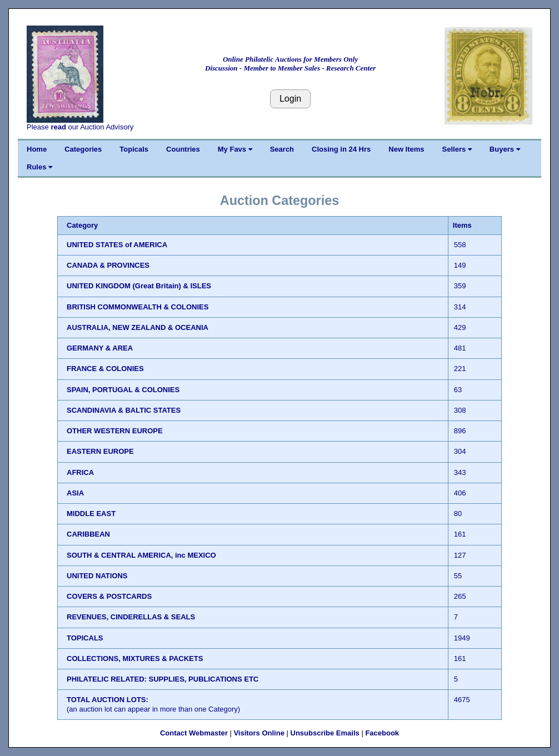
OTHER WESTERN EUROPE (115, 431)
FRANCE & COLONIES (105, 369)
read (58, 127)
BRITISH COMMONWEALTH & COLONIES (138, 307)
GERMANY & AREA (100, 348)
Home (37, 149)
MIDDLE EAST (91, 514)
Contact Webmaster (194, 733)
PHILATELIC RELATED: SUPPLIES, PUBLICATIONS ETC (163, 679)
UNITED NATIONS (97, 576)
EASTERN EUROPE (100, 451)
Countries (183, 149)
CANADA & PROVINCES (108, 265)
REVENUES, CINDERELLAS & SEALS (131, 617)
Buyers (505, 149)
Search (282, 149)
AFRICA (80, 472)
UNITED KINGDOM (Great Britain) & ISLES (139, 286)
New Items (406, 149)
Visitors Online (259, 733)
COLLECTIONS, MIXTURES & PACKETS (135, 659)
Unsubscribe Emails (325, 733)
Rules (39, 167)
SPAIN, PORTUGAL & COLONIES (123, 390)
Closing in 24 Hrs (341, 149)
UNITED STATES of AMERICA (117, 245)
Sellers (457, 149)
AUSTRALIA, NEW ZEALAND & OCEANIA (138, 327)
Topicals (134, 149)
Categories (83, 149)
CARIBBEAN (88, 534)
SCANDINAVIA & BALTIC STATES (124, 410)
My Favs (235, 149)
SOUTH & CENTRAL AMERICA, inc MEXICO (141, 555)
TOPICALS (85, 638)
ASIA (75, 493)
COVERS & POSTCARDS (109, 596)
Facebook (382, 733)
